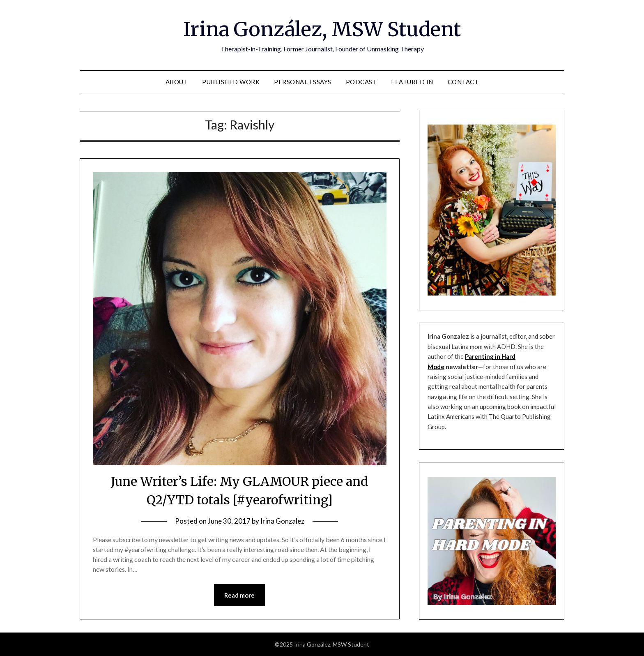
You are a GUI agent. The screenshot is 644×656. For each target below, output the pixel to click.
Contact (463, 82)
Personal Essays (303, 82)
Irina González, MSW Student (322, 29)
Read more (239, 595)
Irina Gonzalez (282, 521)
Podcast (361, 82)
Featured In (412, 82)
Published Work (231, 82)
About (177, 82)
